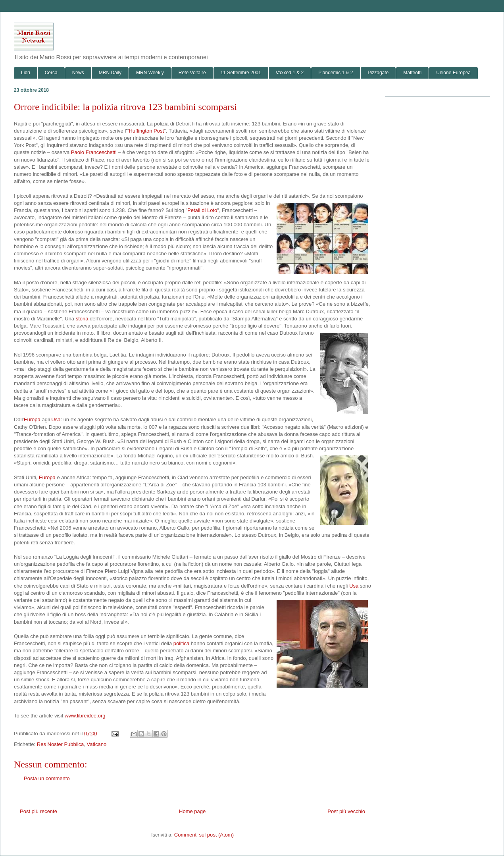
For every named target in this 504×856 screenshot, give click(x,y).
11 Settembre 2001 (241, 73)
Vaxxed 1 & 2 (290, 73)
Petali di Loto (202, 210)
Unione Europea (453, 73)
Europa (32, 419)
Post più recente (38, 811)
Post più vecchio (346, 811)
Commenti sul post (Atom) (204, 835)
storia (82, 319)
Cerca (51, 73)
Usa (56, 419)
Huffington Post (146, 131)
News (78, 73)
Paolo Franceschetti (94, 152)
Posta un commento (47, 778)
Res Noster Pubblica (61, 744)
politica (181, 643)
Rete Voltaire (192, 73)
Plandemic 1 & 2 (336, 73)
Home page (192, 811)
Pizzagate (378, 73)
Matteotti (412, 73)
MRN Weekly (150, 73)
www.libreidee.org (85, 716)
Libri (26, 73)
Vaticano (97, 744)
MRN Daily (110, 73)
